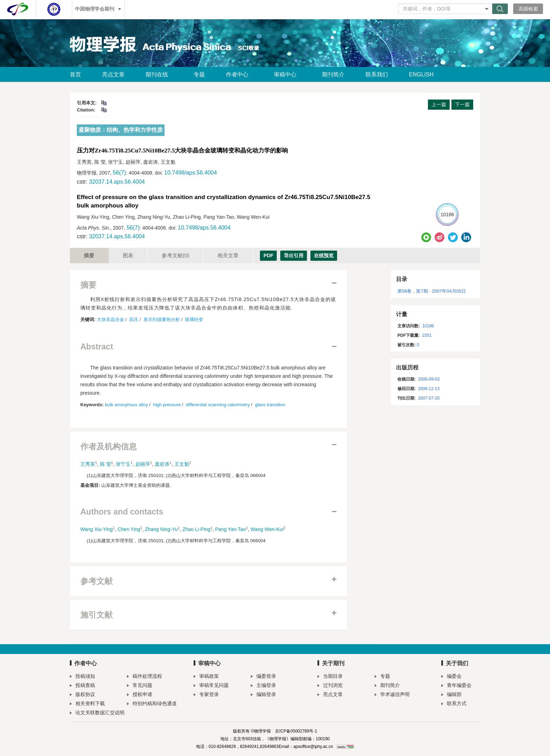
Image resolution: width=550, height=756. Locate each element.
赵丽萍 (143, 464)
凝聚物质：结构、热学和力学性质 (121, 130)
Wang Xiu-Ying (96, 529)
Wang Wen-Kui (267, 529)
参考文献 (175, 255)
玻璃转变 (194, 319)
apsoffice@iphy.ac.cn (313, 747)
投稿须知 (82, 677)
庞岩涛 (162, 464)
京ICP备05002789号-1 (296, 731)
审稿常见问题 (211, 686)
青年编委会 (456, 686)
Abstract (97, 347)
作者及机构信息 (109, 447)
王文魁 (182, 464)
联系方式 (454, 704)
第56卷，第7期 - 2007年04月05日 (432, 291)
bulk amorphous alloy (126, 405)
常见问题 (140, 686)
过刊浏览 (330, 686)
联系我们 (377, 74)
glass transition (270, 405)
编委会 (451, 677)
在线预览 (324, 256)
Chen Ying (129, 529)
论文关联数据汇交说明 (97, 713)
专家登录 (206, 695)
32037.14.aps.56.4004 (117, 182)
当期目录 (330, 677)
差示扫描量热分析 (162, 319)
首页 (75, 74)
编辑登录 (263, 695)
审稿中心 (287, 74)
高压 (134, 319)
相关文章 (228, 255)
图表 (128, 255)
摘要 (89, 255)
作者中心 (239, 74)
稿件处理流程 (145, 677)
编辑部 (451, 695)
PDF (268, 256)
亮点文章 (113, 74)
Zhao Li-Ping (196, 529)
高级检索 (528, 9)
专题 (199, 74)
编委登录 (263, 677)
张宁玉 (123, 464)
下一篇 (462, 104)
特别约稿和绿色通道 (152, 704)
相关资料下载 (87, 704)
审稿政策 (206, 677)
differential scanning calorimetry (218, 405)
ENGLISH (421, 74)
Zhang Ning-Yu (161, 529)
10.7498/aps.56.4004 (190, 173)
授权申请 (140, 695)
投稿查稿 (82, 686)
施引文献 (96, 615)
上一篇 (439, 104)
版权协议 (82, 695)
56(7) (119, 173)
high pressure (167, 405)
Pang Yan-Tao (230, 529)
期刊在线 (159, 74)
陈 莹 (106, 464)
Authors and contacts (122, 512)
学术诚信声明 (392, 695)
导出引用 (294, 256)
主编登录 (263, 686)
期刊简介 (333, 74)
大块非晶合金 (110, 319)
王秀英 (88, 464)
